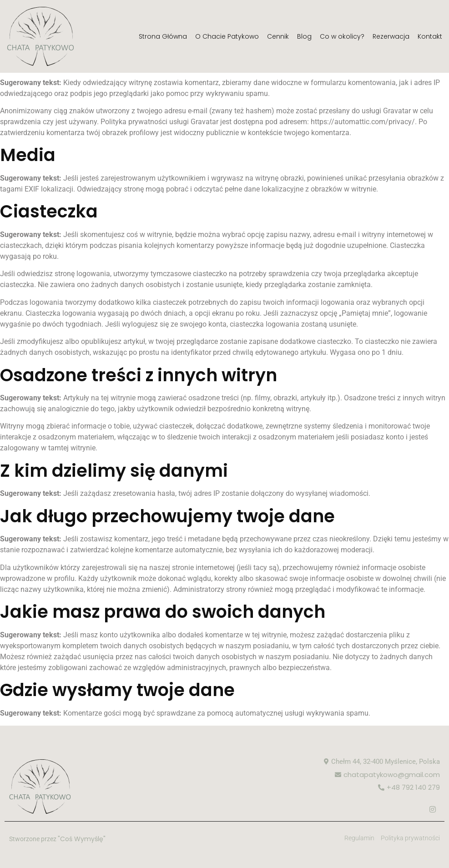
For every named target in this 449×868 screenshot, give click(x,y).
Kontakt (430, 36)
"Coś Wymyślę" (82, 839)
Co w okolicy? (342, 36)
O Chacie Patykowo (227, 36)
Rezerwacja (391, 36)
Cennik (278, 36)
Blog (304, 36)
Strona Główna (163, 36)
